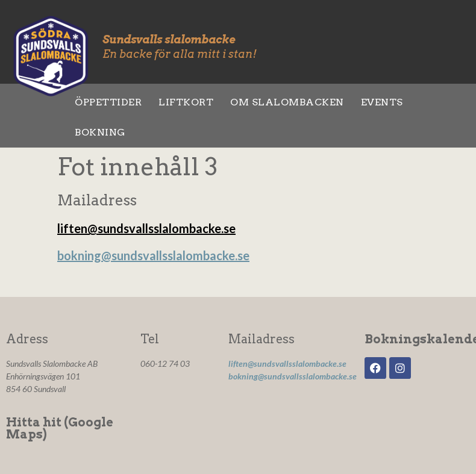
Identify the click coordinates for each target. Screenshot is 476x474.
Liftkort (186, 102)
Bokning (100, 132)
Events (382, 102)
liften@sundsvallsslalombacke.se (146, 228)
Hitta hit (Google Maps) (60, 428)
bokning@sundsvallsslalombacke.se (153, 255)
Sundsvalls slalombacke (169, 39)
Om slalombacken (287, 102)
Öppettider (108, 102)
